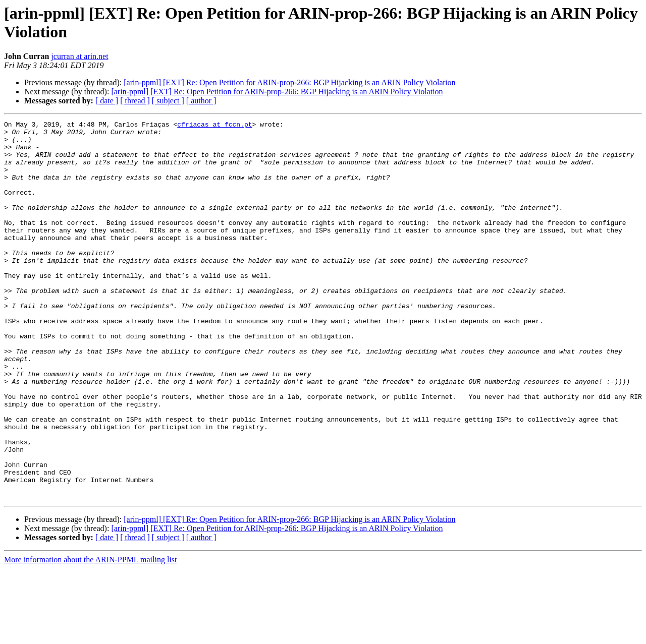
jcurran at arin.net (79, 56)
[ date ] (107, 101)
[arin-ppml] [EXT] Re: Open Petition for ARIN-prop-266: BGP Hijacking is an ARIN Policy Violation (289, 82)
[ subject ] (168, 101)
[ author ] (201, 101)
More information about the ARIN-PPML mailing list (91, 635)
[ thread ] (135, 101)
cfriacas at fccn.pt (214, 126)
